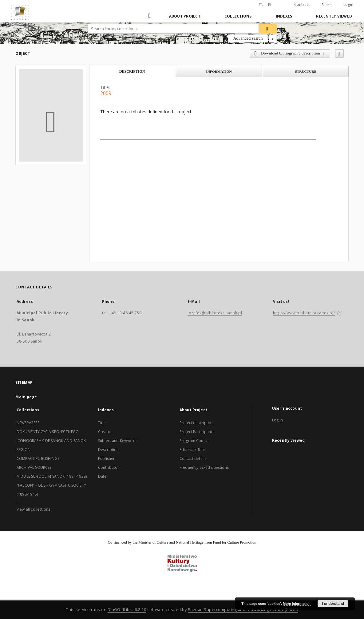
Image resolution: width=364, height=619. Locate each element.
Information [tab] (219, 71)
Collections (238, 16)
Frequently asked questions (204, 467)
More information (297, 604)
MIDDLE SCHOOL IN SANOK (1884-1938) (52, 476)
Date (102, 476)
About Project (185, 16)
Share (327, 5)
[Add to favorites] (339, 53)
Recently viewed (334, 16)
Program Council (194, 441)
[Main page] (150, 16)
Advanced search (248, 38)
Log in (277, 420)
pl (270, 5)
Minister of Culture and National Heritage (171, 542)
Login (348, 4)
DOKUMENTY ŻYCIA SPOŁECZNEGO (48, 432)
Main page (26, 397)
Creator (105, 432)
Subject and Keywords (118, 441)
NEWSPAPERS (28, 423)
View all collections (33, 509)
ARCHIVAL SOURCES (34, 467)
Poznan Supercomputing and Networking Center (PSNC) (243, 610)
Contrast (302, 4)
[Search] (268, 29)
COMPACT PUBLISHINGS (38, 458)
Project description (197, 423)
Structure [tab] (306, 71)
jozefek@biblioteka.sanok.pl (215, 313)
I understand (333, 604)
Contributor (109, 467)
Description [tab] (132, 71)
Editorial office (192, 450)
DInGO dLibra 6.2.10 (127, 610)
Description (109, 450)
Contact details (193, 458)
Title (102, 423)
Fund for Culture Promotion (235, 542)
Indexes (284, 16)
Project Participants (197, 432)
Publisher (106, 458)
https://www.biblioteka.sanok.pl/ (304, 313)
